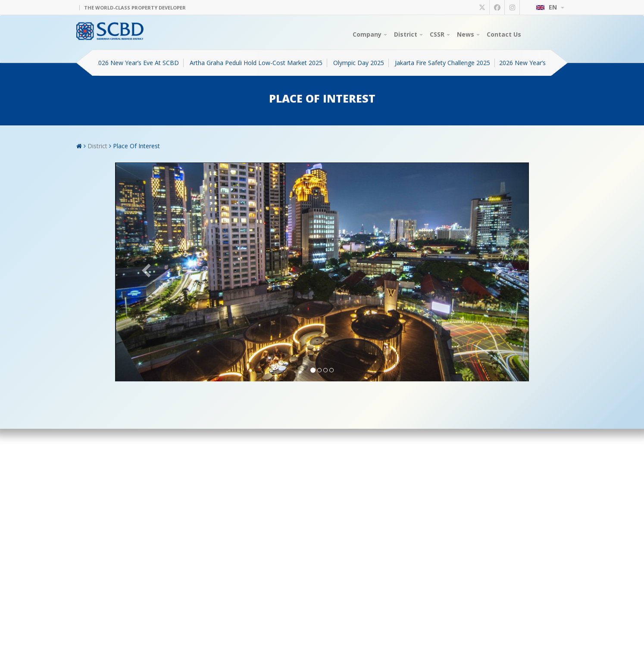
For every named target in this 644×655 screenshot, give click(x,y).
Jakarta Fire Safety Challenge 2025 (445, 63)
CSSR (440, 34)
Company (370, 34)
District (408, 34)
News (468, 34)
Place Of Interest (136, 146)
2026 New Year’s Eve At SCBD (140, 63)
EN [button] (550, 7)
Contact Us (504, 34)
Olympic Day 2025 (362, 63)
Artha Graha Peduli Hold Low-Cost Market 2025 (259, 63)
